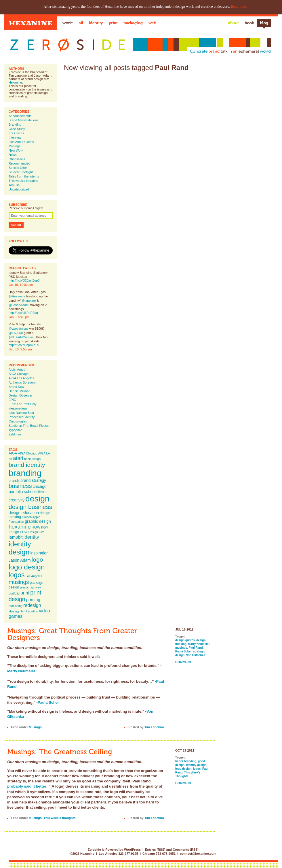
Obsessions (17, 159)
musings (19, 582)
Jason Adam (20, 560)
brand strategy (33, 480)
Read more (239, 6)
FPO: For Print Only (23, 404)
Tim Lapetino (29, 611)
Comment (183, 662)
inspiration (39, 553)
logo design (27, 567)
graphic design (38, 521)
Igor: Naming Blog (21, 413)
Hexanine (15, 82)
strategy (14, 611)
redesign (32, 605)
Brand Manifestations (23, 120)
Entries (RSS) (155, 850)
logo (37, 560)
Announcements (20, 116)
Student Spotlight (21, 172)
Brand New (16, 387)
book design (32, 459)
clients (42, 492)
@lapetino (29, 301)
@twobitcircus (19, 329)
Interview (15, 137)
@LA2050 (16, 333)
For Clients (16, 133)
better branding (186, 761)
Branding (15, 124)
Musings (15, 146)
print (25, 593)
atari (18, 458)
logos (17, 575)
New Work (16, 150)
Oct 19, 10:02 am (21, 285)
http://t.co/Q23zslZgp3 (24, 280)
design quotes (185, 640)
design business (30, 507)
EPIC (12, 400)
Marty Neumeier (21, 671)
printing (33, 600)
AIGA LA (44, 453)
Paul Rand (196, 648)
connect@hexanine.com (198, 854)
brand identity (27, 465)
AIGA (13, 453)
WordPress (132, 850)
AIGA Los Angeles (21, 378)
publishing (16, 606)
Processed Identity (22, 417)
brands (14, 481)
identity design (20, 548)
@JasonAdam (19, 305)
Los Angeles (34, 576)
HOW (36, 527)
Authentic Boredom (22, 382)
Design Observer (21, 395)
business (20, 486)
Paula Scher (48, 702)
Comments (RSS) (186, 850)
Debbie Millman (20, 391)
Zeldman (15, 434)
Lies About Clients (21, 142)
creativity (17, 500)
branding (25, 473)
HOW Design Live (32, 532)
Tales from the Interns (24, 176)
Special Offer (18, 168)
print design (25, 596)
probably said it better (27, 786)
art (10, 459)
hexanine (20, 527)
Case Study (17, 129)
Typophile (15, 430)
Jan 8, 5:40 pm (19, 317)
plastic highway (31, 587)
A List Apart (17, 369)
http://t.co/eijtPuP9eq (23, 313)
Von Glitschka (196, 655)
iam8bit (16, 537)
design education (24, 513)
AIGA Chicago (19, 374)
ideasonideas (18, 408)
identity (31, 537)
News (13, 155)
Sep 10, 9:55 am (20, 349)
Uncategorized (19, 189)
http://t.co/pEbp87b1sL (24, 345)
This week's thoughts (23, 181)
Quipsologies (18, 421)
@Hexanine (17, 296)
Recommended (19, 163)
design (37, 499)
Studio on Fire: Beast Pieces (29, 426)
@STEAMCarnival (21, 337)
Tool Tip (14, 185)
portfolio (14, 593)
